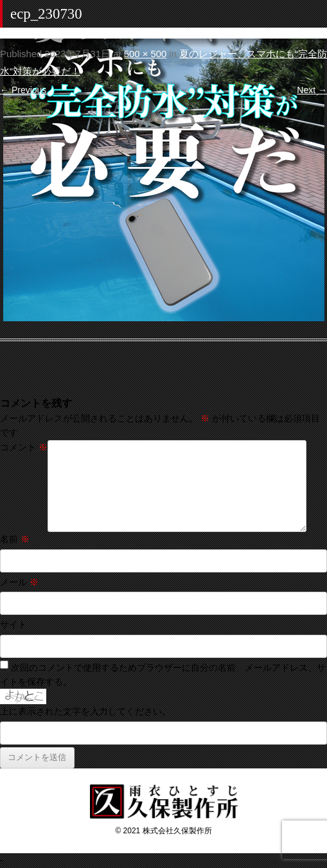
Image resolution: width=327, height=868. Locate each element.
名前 (15, 539)
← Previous (23, 90)
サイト (13, 624)
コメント (24, 447)
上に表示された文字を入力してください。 (85, 711)
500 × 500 (145, 54)
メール (19, 582)
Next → (312, 90)
